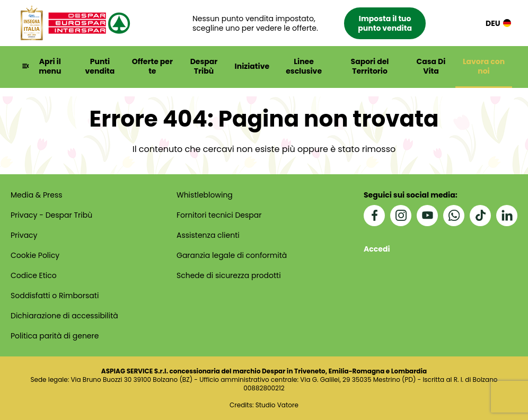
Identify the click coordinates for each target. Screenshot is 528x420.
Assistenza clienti (208, 235)
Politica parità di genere (55, 336)
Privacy (24, 235)
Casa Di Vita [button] (431, 66)
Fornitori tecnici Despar (219, 215)
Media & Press (37, 195)
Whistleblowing (205, 195)
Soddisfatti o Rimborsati (55, 296)
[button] (309, 23)
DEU (498, 23)
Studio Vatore (277, 405)
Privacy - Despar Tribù (51, 215)
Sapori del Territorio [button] (370, 66)
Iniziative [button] (252, 66)
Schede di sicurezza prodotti (229, 275)
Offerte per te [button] (152, 66)
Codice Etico (34, 275)
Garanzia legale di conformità (232, 255)
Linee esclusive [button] (304, 66)
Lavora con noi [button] (484, 66)
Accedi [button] (377, 249)
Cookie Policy (35, 255)
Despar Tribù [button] (204, 66)
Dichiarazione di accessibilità (64, 316)
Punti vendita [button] (100, 66)
